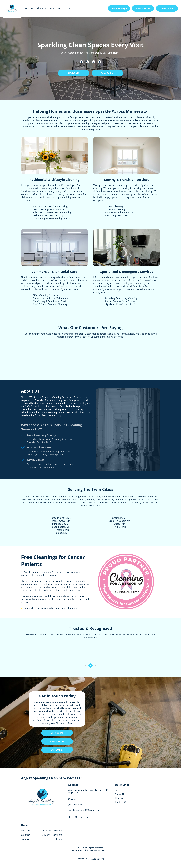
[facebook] (81, 62)
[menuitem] (29, 8)
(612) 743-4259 (76, 805)
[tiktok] (94, 62)
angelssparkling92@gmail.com (84, 810)
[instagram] (87, 62)
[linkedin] (100, 62)
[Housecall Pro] (96, 859)
